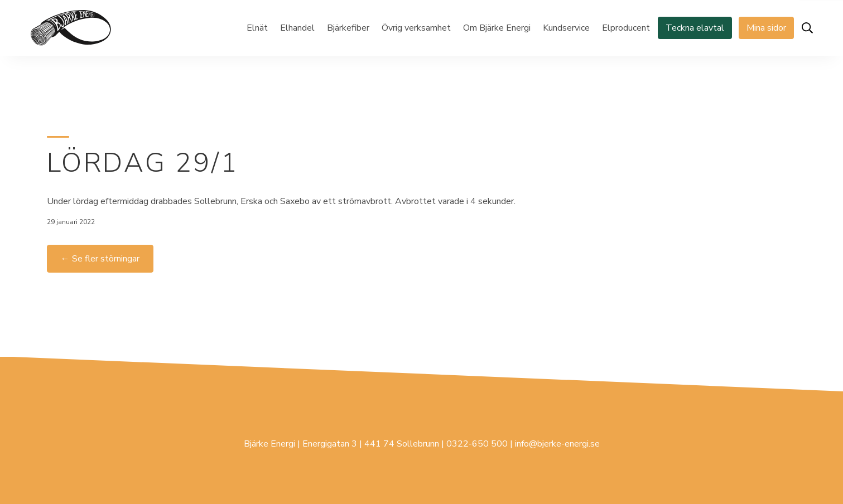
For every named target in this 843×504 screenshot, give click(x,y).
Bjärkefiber (348, 28)
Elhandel (297, 28)
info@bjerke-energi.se (557, 444)
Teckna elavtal (695, 28)
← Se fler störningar (100, 259)
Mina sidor (766, 28)
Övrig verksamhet (416, 28)
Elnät (257, 28)
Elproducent (626, 28)
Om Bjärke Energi (497, 28)
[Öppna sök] (807, 28)
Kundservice (566, 28)
